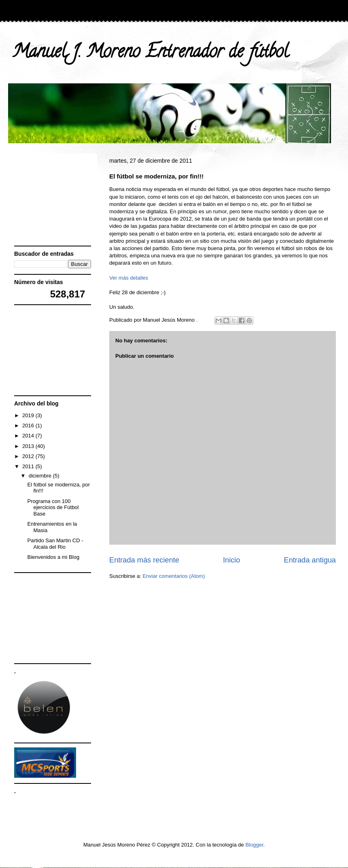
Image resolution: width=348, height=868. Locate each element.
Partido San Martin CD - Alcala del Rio (55, 544)
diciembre (41, 476)
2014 (29, 436)
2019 (29, 415)
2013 (29, 446)
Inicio (231, 560)
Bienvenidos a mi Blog (53, 557)
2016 (29, 426)
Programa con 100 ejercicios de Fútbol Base (53, 507)
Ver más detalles (129, 278)
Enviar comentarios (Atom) (174, 576)
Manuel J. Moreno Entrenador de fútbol (150, 53)
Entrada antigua (310, 560)
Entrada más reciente (144, 560)
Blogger (254, 845)
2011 (29, 466)
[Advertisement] (55, 200)
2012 (29, 456)
